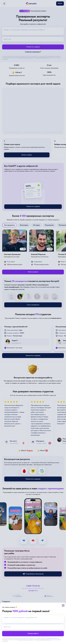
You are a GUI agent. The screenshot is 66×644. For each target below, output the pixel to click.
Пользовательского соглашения (26, 640)
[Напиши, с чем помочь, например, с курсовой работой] (33, 619)
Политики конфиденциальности (43, 640)
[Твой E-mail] (33, 627)
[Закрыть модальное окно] (63, 605)
